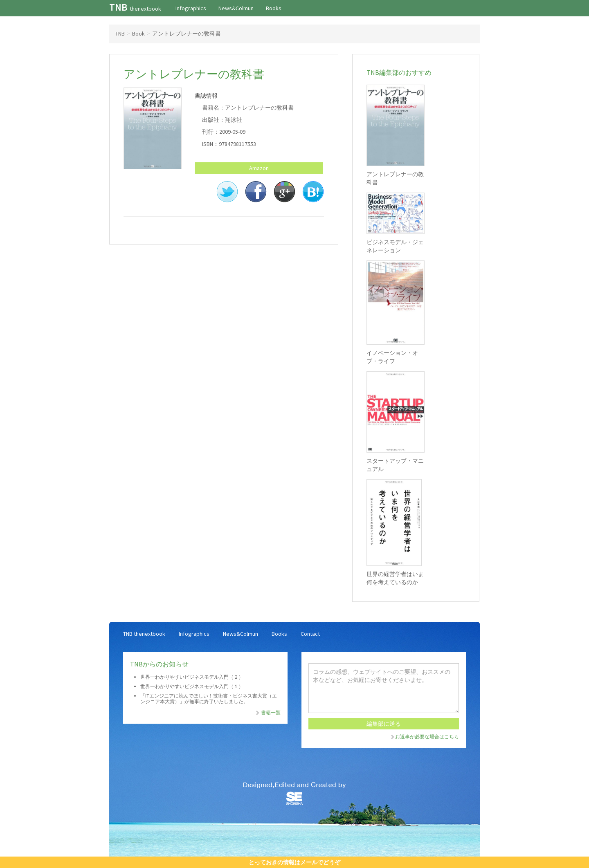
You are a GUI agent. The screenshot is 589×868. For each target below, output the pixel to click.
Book (138, 34)
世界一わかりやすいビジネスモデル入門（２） (192, 677)
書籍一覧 (268, 712)
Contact (310, 634)
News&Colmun (236, 8)
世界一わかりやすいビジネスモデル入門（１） (192, 686)
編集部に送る (384, 724)
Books (274, 8)
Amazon (259, 168)
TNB (135, 7)
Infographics (191, 8)
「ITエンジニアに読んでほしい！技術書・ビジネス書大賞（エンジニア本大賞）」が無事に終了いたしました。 (209, 698)
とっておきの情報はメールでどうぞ (294, 862)
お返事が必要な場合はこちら (424, 737)
